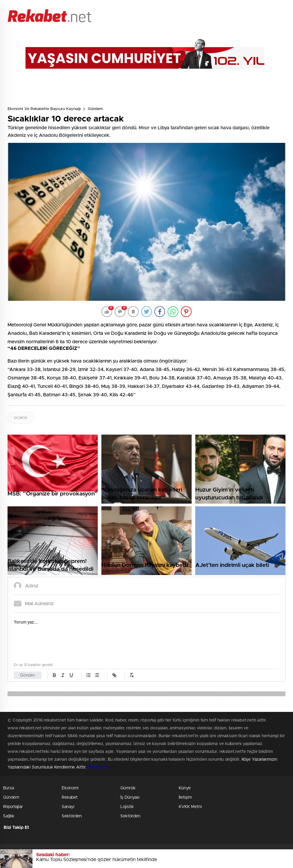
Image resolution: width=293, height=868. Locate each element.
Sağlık (9, 816)
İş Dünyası (130, 797)
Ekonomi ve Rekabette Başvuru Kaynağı (44, 109)
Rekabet (70, 797)
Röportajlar (13, 807)
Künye (185, 788)
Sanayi (68, 807)
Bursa (8, 788)
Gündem (95, 109)
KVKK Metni (190, 807)
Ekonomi (70, 788)
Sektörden (72, 816)
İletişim (185, 797)
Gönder (28, 675)
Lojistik (127, 807)
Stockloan (97, 767)
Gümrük (128, 788)
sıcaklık (21, 418)
